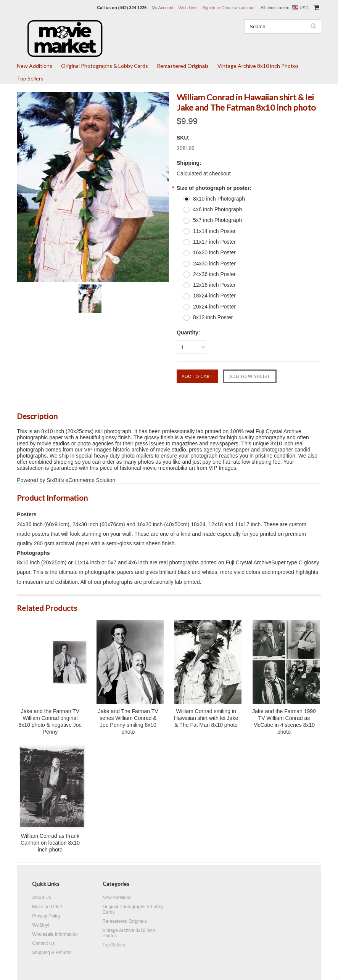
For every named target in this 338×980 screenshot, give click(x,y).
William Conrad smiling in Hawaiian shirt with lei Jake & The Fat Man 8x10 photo (206, 718)
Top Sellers (30, 78)
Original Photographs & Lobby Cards (105, 66)
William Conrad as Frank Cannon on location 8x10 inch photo (50, 843)
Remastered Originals (183, 66)
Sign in (209, 8)
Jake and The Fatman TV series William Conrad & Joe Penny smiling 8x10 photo (128, 721)
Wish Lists (188, 8)
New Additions (35, 66)
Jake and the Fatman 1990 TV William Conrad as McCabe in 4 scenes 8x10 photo (284, 721)
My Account (162, 8)
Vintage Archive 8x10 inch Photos (258, 66)
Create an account (238, 8)
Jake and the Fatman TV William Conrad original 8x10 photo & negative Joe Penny (50, 721)
